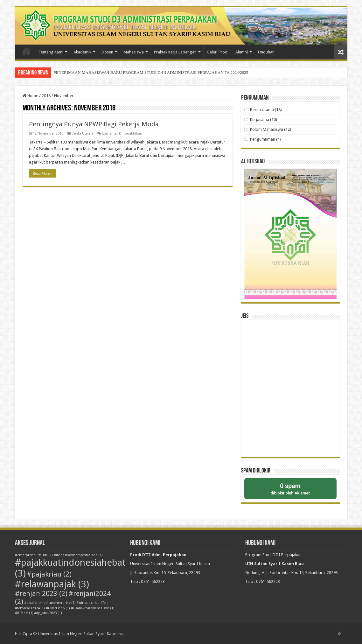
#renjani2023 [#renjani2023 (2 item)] (41, 594)
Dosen (107, 52)
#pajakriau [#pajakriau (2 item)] (49, 574)
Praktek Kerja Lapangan (175, 52)
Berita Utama (82, 133)
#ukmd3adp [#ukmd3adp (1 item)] (58, 608)
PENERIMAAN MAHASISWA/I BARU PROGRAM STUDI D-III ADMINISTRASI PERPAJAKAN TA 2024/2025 (151, 72)
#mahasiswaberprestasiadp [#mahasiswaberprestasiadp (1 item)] (78, 555)
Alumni (242, 52)
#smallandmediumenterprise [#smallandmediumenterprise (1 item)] (50, 603)
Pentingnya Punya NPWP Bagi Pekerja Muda (94, 124)
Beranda (26, 51)
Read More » (43, 173)
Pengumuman (263, 139)
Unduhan (266, 52)
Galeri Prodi (218, 52)
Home (30, 96)
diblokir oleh (290, 488)
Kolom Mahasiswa (267, 129)
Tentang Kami (51, 52)
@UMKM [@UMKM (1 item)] (24, 613)
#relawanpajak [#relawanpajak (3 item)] (52, 584)
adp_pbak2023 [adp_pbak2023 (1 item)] (48, 613)
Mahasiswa (134, 52)
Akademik (82, 52)
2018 (46, 96)
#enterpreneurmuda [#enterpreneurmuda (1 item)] (34, 555)
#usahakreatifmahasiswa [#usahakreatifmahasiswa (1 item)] (93, 608)
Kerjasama (260, 119)
